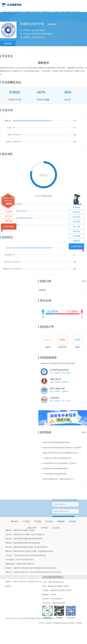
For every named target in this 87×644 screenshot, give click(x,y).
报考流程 (77, 231)
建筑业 (9, 142)
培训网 (15, 582)
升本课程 (38, 521)
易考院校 (77, 207)
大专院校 (26, 521)
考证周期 (77, 236)
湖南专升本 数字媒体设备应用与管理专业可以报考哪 (62, 448)
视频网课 (61, 521)
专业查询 (72, 521)
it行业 (9, 128)
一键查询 (8, 204)
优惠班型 (77, 241)
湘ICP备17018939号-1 (68, 623)
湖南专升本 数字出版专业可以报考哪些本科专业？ (61, 453)
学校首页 (8, 44)
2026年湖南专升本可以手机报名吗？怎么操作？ (60, 463)
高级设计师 (7, 269)
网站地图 (79, 623)
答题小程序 (32, 528)
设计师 (9, 248)
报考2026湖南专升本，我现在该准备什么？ (59, 479)
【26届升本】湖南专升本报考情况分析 (57, 458)
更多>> (84, 281)
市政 (10, 135)
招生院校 (49, 521)
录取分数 (9, 221)
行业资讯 (56, 528)
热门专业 (77, 226)
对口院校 (9, 211)
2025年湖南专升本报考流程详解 (55, 474)
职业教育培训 (23, 582)
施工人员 (8, 262)
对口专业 (9, 216)
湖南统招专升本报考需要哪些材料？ (56, 469)
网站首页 (14, 521)
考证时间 (77, 217)
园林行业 (8, 121)
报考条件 (77, 212)
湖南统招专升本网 (33, 582)
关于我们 (44, 528)
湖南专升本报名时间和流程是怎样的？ (57, 442)
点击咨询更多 (9, 226)
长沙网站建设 (57, 623)
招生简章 (77, 222)
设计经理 (8, 255)
